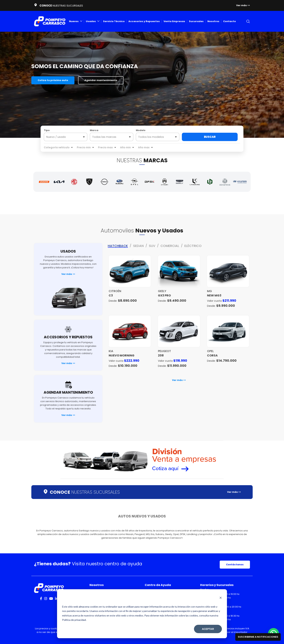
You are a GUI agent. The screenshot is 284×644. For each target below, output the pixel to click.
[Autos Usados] (44, 182)
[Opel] (134, 182)
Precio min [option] (84, 147)
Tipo (47, 130)
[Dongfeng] (225, 182)
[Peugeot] (89, 182)
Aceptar (208, 629)
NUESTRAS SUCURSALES (85, 492)
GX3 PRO (164, 296)
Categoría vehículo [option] (57, 147)
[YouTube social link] (51, 598)
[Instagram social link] (46, 598)
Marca (94, 130)
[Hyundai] (240, 182)
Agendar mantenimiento (101, 80)
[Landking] (195, 182)
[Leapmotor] (210, 182)
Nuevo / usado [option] (56, 137)
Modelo (141, 130)
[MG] (74, 182)
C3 (111, 296)
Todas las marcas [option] (104, 137)
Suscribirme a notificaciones (258, 637)
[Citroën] (165, 182)
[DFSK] (150, 182)
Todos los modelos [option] (151, 137)
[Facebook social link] (41, 598)
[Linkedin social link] (57, 598)
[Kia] (59, 182)
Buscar (210, 137)
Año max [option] (144, 147)
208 (161, 356)
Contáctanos (235, 564)
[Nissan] (104, 182)
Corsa (212, 356)
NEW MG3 (214, 296)
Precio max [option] (105, 147)
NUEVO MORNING (122, 356)
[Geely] (180, 182)
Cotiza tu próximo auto (53, 80)
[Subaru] (119, 182)
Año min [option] (125, 147)
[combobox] (112, 137)
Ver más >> (68, 274)
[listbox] (66, 137)
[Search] (248, 21)
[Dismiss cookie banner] (221, 598)
